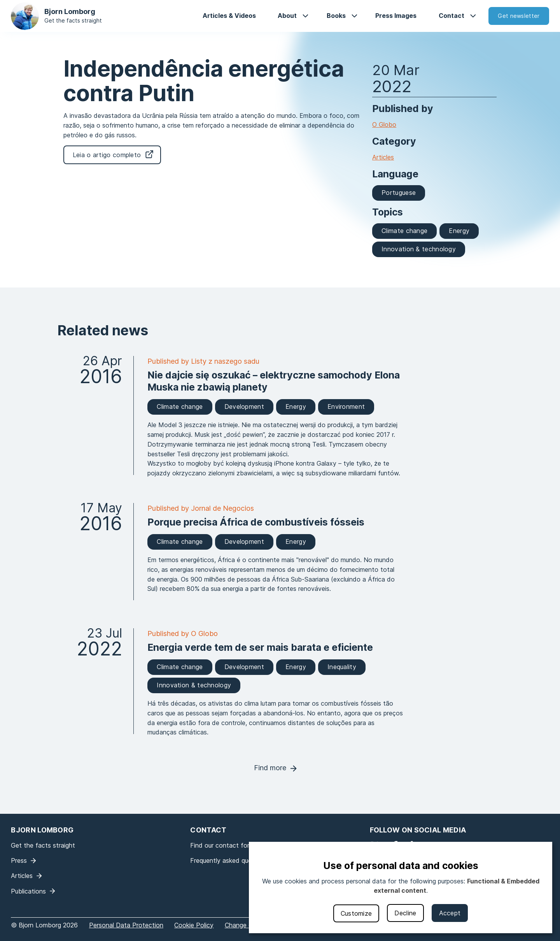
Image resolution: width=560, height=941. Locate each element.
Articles (383, 157)
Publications (28, 891)
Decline (405, 913)
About (287, 16)
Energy (459, 231)
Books (336, 16)
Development (244, 407)
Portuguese (399, 193)
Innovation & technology (419, 249)
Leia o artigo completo (107, 155)
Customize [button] (356, 913)
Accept (450, 913)
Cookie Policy (194, 925)
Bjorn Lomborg (70, 11)
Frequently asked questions (230, 860)
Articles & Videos (229, 16)
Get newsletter (519, 16)
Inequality (342, 667)
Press (19, 860)
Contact (451, 16)
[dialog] (401, 888)
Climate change (404, 231)
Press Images (396, 16)
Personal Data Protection (126, 925)
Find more (270, 768)
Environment (346, 407)
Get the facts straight (73, 20)
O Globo (384, 124)
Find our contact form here (229, 845)
